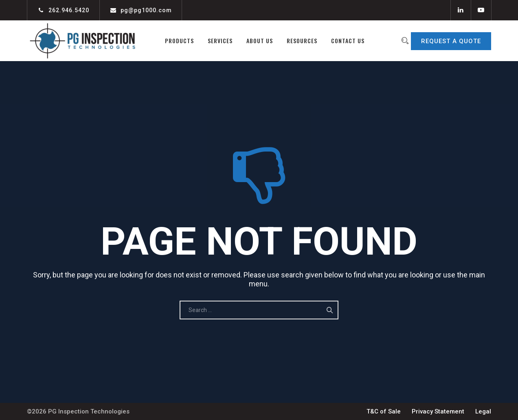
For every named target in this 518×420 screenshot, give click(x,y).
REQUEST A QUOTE (451, 41)
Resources (297, 41)
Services (215, 41)
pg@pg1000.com (146, 10)
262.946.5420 (69, 10)
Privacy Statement (438, 411)
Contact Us (342, 41)
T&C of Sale (384, 411)
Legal (483, 411)
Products (174, 41)
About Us (254, 41)
